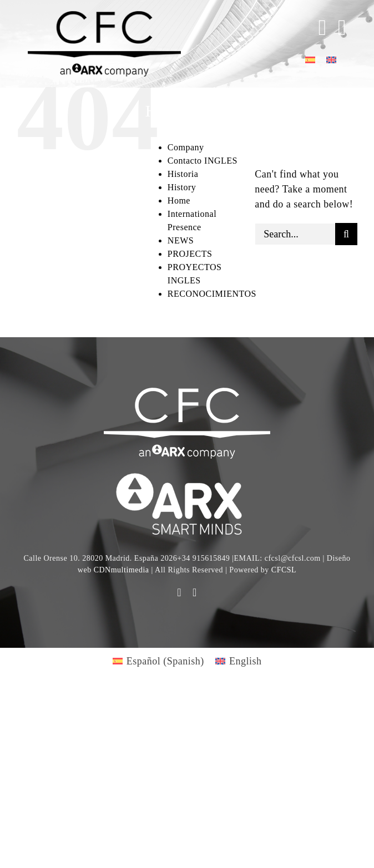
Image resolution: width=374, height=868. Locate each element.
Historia (183, 174)
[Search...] (295, 234)
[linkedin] (195, 592)
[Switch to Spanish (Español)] (158, 661)
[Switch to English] (331, 59)
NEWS (181, 240)
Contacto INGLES (203, 161)
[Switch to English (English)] (239, 661)
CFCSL (284, 570)
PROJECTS (190, 254)
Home (179, 200)
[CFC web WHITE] (187, 393)
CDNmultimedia (122, 570)
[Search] (346, 234)
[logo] (187, 475)
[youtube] (179, 592)
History (182, 187)
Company (186, 147)
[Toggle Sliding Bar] (317, 28)
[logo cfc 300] (104, 16)
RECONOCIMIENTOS (212, 294)
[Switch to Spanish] (310, 59)
